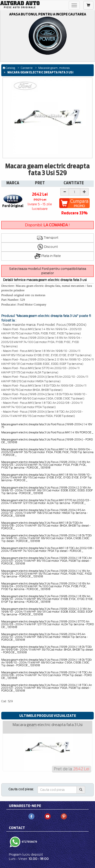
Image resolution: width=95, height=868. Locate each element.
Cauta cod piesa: (21, 789)
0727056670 (29, 842)
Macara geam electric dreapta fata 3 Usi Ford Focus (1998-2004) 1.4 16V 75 (47, 426)
